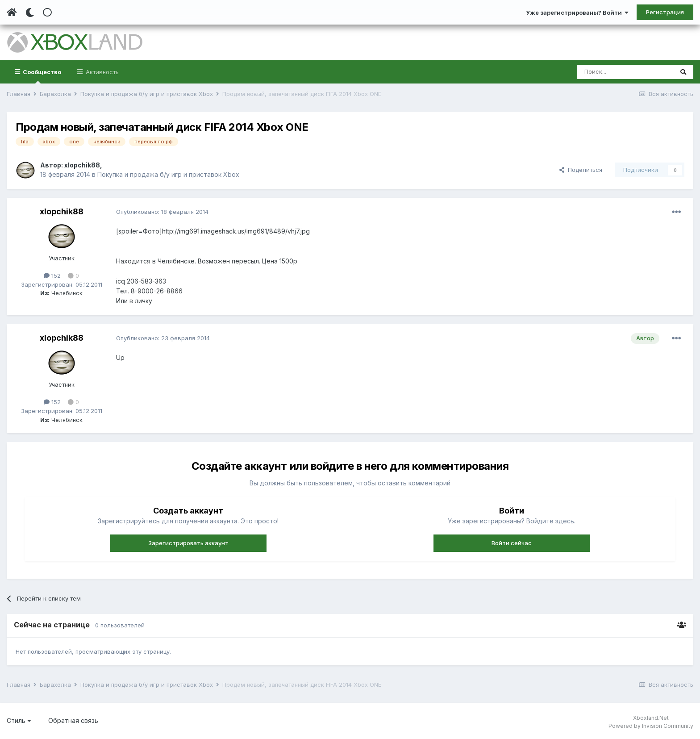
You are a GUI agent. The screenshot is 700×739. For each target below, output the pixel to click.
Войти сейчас (512, 543)
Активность (101, 72)
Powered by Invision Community (651, 726)
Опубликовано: (162, 212)
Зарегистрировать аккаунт (188, 543)
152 (52, 276)
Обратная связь (73, 720)
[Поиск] (625, 72)
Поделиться (581, 170)
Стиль (19, 720)
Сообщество (41, 76)
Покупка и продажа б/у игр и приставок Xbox (168, 174)
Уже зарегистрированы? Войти (577, 13)
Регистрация (665, 12)
